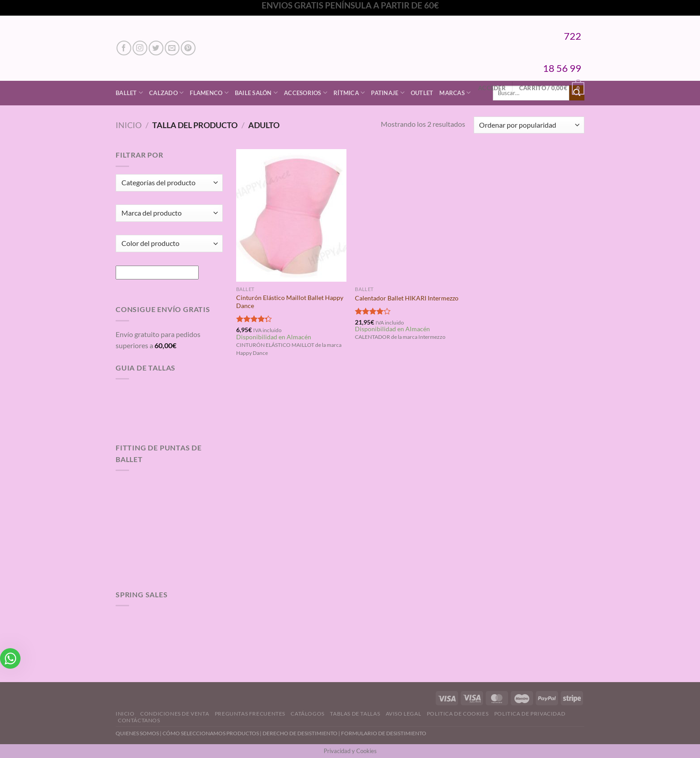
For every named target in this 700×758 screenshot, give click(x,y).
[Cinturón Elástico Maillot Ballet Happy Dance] (291, 215)
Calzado (166, 93)
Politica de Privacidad (530, 714)
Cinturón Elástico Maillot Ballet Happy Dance (290, 302)
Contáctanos (139, 720)
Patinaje (388, 93)
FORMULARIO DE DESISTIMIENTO (384, 733)
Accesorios (306, 93)
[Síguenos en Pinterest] (188, 48)
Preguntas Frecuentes (250, 714)
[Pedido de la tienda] (529, 125)
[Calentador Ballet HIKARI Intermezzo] (410, 215)
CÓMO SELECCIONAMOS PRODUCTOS (211, 733)
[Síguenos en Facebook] (124, 48)
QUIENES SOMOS (137, 733)
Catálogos (308, 714)
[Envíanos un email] (172, 48)
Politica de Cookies (458, 714)
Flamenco (209, 93)
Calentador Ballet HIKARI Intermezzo (407, 298)
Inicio (129, 125)
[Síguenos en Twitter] (156, 48)
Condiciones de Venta (175, 714)
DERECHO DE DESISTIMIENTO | (302, 733)
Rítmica (349, 93)
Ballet (129, 93)
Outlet (422, 93)
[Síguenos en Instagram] (140, 48)
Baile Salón (256, 93)
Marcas (455, 93)
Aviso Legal (404, 714)
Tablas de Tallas (355, 714)
